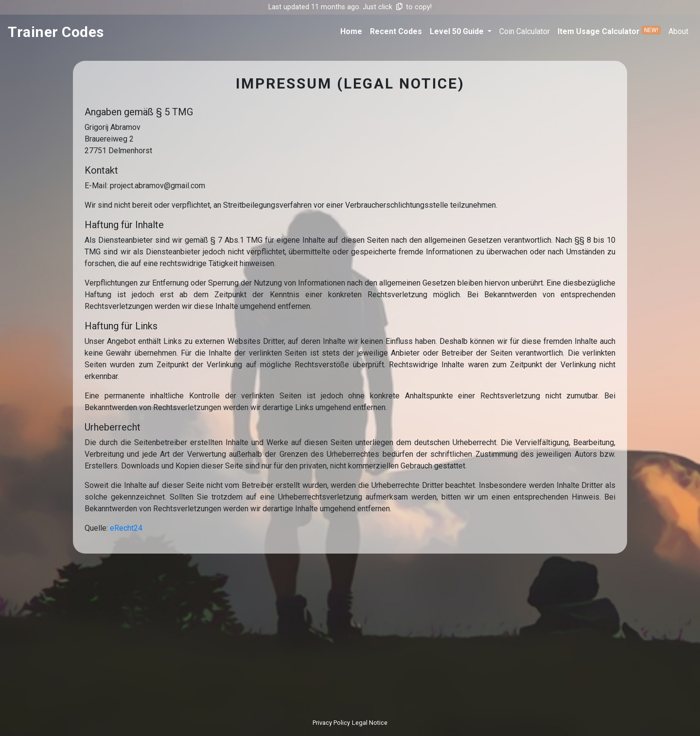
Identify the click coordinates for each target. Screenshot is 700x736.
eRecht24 (126, 528)
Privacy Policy (331, 723)
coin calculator (525, 31)
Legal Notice (370, 723)
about (678, 31)
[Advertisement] (350, 633)
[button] (461, 32)
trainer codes (56, 32)
